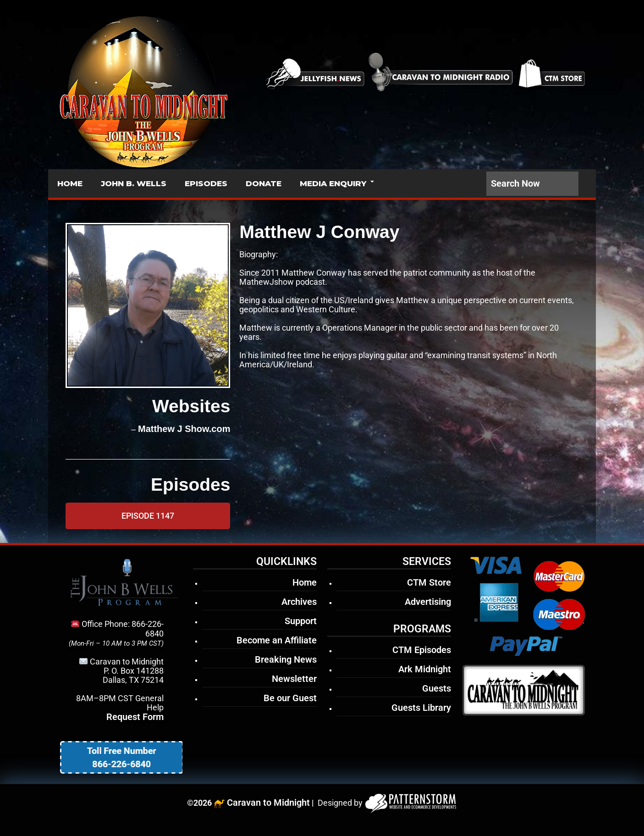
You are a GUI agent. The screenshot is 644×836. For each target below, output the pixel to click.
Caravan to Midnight (268, 803)
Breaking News (286, 659)
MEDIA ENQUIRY (333, 183)
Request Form (135, 717)
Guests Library (421, 708)
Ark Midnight (425, 669)
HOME (70, 183)
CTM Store (429, 582)
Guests (437, 688)
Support (301, 621)
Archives (299, 602)
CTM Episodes (422, 650)
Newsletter (294, 679)
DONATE (264, 183)
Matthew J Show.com (184, 429)
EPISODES (206, 183)
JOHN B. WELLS (134, 183)
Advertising (428, 602)
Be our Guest (290, 698)
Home (305, 582)
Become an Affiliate (277, 640)
